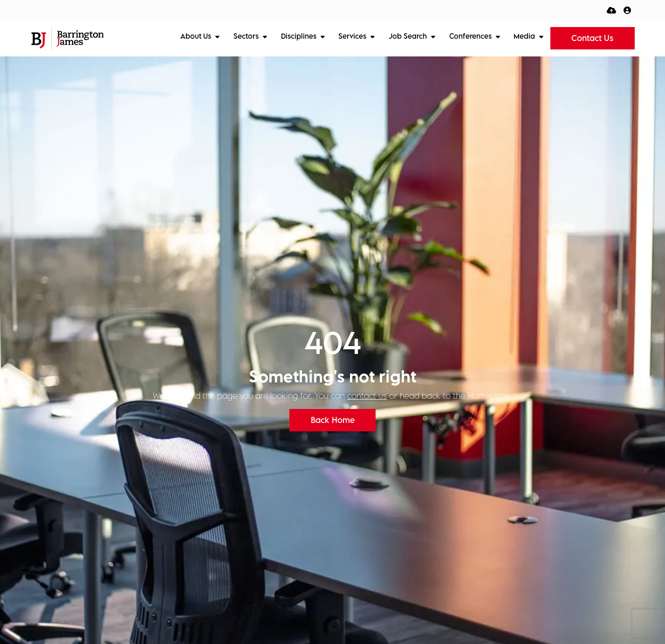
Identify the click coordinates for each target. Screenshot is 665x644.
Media (525, 36)
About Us (197, 36)
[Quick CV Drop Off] (611, 10)
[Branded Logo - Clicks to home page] (67, 38)
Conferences (471, 36)
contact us (367, 396)
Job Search (409, 36)
